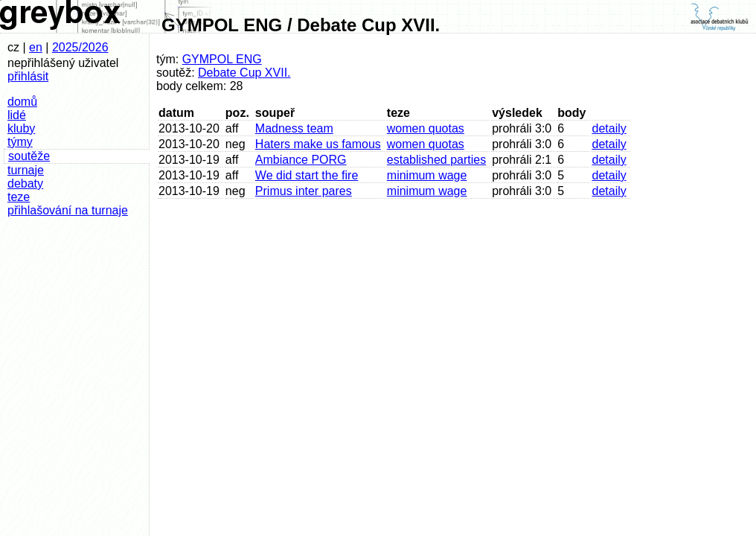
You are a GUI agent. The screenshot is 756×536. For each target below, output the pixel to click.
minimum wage (427, 175)
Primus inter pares (304, 191)
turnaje (26, 170)
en (36, 47)
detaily (609, 128)
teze (19, 197)
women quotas (426, 128)
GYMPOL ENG (222, 59)
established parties (436, 160)
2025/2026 (80, 47)
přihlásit (28, 76)
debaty (25, 184)
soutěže (29, 156)
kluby (21, 128)
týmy (20, 142)
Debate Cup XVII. (244, 73)
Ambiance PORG (301, 160)
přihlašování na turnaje (68, 210)
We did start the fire (307, 175)
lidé (17, 115)
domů (22, 102)
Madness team (294, 128)
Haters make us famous (318, 144)
